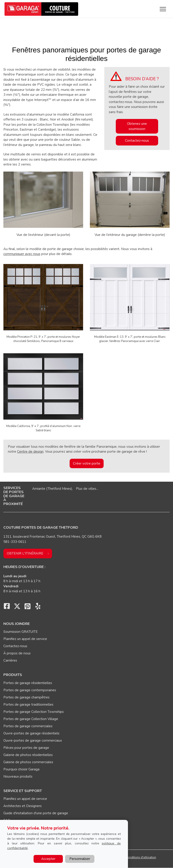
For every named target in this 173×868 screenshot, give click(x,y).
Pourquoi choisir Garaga (21, 769)
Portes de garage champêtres (26, 697)
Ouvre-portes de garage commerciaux (33, 740)
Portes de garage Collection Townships (34, 712)
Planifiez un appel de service (25, 639)
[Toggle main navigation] (163, 9)
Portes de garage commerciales (28, 726)
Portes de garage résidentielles (28, 683)
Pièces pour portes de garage (26, 748)
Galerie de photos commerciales (28, 762)
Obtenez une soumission (137, 126)
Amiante (39, 489)
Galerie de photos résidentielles (28, 755)
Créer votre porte (87, 463)
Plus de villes (86, 489)
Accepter (48, 859)
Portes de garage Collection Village (31, 719)
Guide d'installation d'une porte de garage (36, 813)
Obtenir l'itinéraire (25, 553)
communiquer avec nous (22, 254)
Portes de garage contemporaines (30, 690)
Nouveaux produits (18, 776)
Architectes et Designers (23, 806)
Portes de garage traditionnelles (28, 705)
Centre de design (30, 452)
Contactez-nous (137, 141)
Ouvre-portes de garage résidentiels (31, 733)
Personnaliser (80, 859)
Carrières (10, 660)
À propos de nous (17, 653)
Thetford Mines (59, 489)
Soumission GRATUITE (20, 632)
